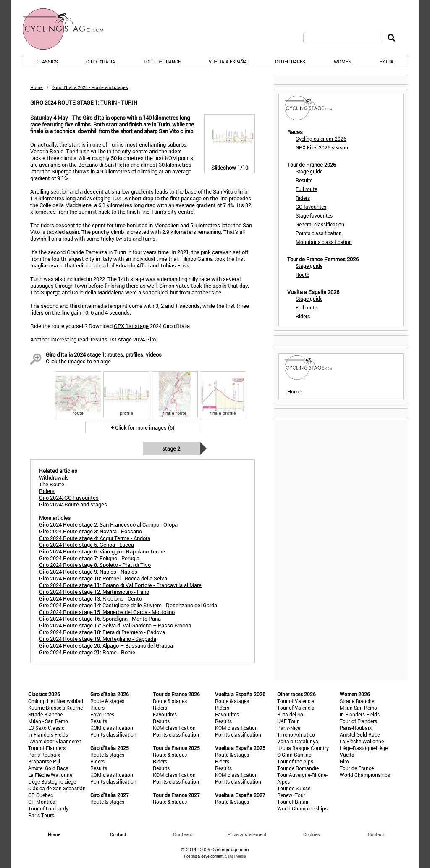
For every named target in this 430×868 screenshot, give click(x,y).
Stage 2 (171, 448)
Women (343, 62)
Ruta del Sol (291, 714)
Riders (303, 198)
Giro (344, 761)
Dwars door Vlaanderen (55, 741)
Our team (183, 834)
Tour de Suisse (294, 788)
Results (304, 180)
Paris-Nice (289, 728)
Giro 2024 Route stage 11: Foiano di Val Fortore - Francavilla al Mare (120, 585)
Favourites (102, 714)
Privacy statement (247, 834)
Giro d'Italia (101, 62)
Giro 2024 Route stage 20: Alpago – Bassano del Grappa (106, 645)
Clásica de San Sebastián (57, 788)
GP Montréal (42, 802)
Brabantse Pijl (44, 761)
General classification (320, 224)
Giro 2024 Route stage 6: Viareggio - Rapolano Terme (102, 551)
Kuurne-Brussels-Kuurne (55, 708)
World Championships (302, 808)
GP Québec (41, 795)
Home (37, 87)
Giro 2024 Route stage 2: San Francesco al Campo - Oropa (108, 524)
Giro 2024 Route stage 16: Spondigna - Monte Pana (100, 619)
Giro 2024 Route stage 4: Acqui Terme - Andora (95, 538)
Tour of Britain (294, 802)
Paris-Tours (41, 815)
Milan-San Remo (358, 708)
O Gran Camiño (294, 755)
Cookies (312, 834)
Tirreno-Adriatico (296, 734)
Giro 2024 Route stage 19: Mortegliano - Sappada (98, 639)
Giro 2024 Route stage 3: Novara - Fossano (90, 531)
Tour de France (162, 62)
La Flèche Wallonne (50, 775)
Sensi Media (236, 856)
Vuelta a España (228, 62)
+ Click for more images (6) (143, 427)
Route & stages (107, 701)
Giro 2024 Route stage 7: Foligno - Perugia (89, 558)
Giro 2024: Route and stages (73, 504)
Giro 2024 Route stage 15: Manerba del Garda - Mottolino (107, 612)
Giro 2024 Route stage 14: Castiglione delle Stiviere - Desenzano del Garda (128, 605)
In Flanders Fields (48, 734)
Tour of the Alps (295, 761)
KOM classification (112, 728)
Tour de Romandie (298, 768)
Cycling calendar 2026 (321, 139)
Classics (47, 62)
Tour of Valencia (296, 701)
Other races (290, 62)
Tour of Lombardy (48, 808)
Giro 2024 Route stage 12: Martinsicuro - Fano (94, 592)
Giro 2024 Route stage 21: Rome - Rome (87, 652)
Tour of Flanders (47, 748)
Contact (376, 834)
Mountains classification (324, 242)
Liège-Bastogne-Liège (52, 781)
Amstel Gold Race (48, 768)
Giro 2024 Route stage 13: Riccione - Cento (90, 598)
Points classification (319, 233)
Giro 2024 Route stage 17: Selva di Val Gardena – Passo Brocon (115, 625)
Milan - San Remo (48, 721)
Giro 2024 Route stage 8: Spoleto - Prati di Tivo (95, 565)
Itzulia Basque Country (303, 748)
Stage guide (309, 171)
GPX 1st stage (131, 326)
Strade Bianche (45, 714)
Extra (387, 62)
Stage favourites (314, 215)
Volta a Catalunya (298, 741)
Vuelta (347, 755)
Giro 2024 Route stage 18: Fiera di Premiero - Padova (102, 632)
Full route (306, 189)
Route (302, 275)
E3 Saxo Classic (46, 728)
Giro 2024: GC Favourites (69, 498)
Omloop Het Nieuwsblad (56, 701)
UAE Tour (288, 721)
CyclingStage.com (68, 29)
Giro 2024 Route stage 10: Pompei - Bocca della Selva (103, 578)
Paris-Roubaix (44, 755)
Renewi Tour (291, 795)
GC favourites (311, 207)
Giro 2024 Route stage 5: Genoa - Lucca (87, 545)
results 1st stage (111, 339)
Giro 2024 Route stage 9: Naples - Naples (88, 572)
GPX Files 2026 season (322, 147)
